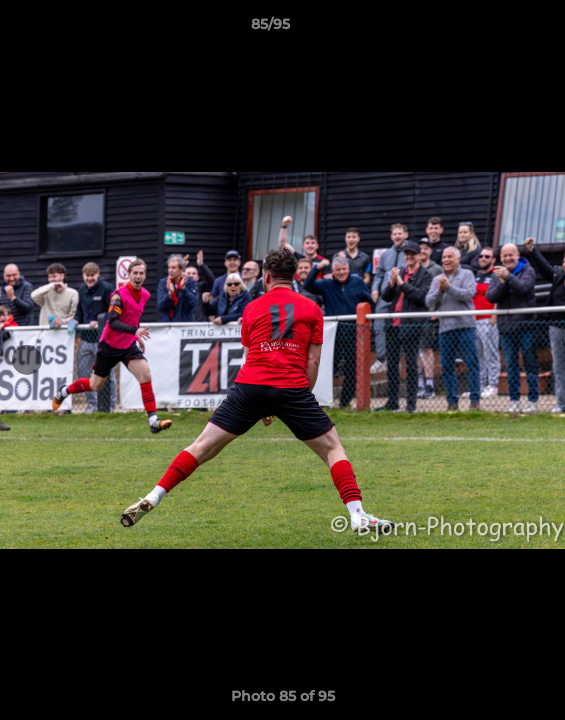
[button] (493, 29)
